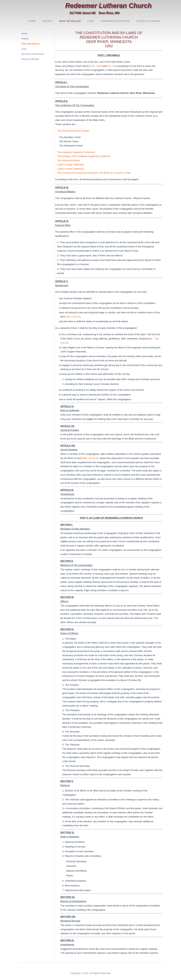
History (47, 21)
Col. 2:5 (111, 66)
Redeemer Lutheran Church (108, 6)
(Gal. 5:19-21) (73, 317)
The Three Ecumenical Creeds (73, 131)
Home (32, 21)
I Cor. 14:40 (96, 66)
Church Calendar (148, 21)
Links (91, 21)
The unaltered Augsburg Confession (76, 152)
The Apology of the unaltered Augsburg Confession (84, 156)
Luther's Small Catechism (71, 169)
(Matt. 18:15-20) (90, 458)
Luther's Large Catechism (71, 165)
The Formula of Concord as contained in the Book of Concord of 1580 (94, 173)
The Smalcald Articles (69, 160)
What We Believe (70, 21)
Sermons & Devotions (115, 21)
